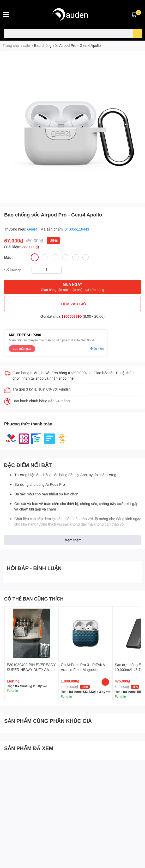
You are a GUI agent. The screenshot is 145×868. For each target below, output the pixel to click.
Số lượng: (13, 270)
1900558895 (71, 316)
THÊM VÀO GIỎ (72, 304)
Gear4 (33, 229)
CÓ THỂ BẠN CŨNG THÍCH (34, 599)
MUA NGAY (72, 287)
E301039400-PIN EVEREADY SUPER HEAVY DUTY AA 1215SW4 (31, 670)
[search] (138, 33)
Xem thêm (73, 540)
